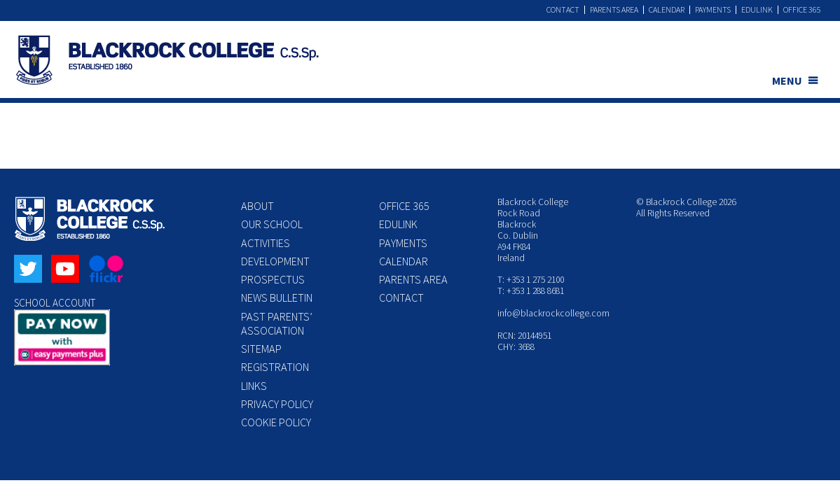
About (257, 206)
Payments (713, 10)
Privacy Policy (277, 404)
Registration (275, 367)
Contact (563, 10)
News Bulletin (277, 297)
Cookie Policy (276, 422)
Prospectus (273, 279)
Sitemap (261, 349)
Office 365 (802, 10)
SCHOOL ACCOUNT (55, 303)
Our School (272, 224)
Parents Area (614, 10)
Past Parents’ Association (277, 323)
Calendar (667, 10)
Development (275, 261)
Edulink (757, 10)
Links (254, 386)
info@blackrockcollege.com (553, 313)
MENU (787, 80)
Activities (266, 243)
